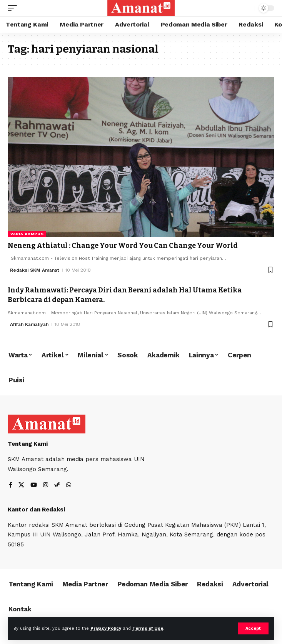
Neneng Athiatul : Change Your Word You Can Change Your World (123, 246)
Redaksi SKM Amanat (35, 270)
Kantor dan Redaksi (36, 510)
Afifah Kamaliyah (29, 324)
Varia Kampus (27, 234)
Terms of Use (148, 628)
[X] (21, 485)
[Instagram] (46, 485)
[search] (247, 8)
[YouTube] (34, 485)
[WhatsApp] (69, 485)
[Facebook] (11, 485)
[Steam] (57, 485)
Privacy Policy (106, 628)
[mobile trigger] (14, 8)
